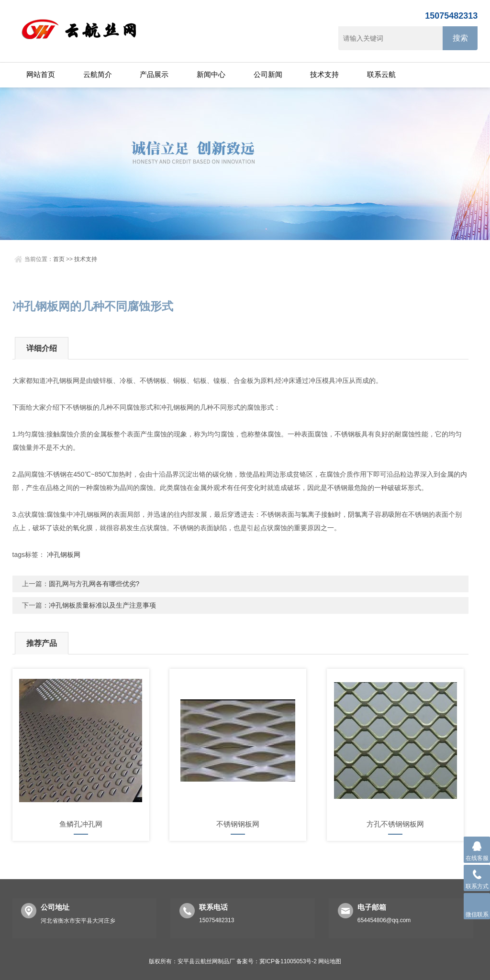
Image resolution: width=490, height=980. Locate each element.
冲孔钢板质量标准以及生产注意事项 (102, 605)
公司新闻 (268, 74)
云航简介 (98, 74)
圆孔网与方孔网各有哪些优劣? (94, 584)
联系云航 (381, 74)
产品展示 (154, 74)
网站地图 (330, 961)
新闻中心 (211, 74)
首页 (59, 259)
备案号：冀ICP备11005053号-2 (277, 961)
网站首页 (41, 74)
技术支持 (324, 74)
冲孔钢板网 (64, 555)
